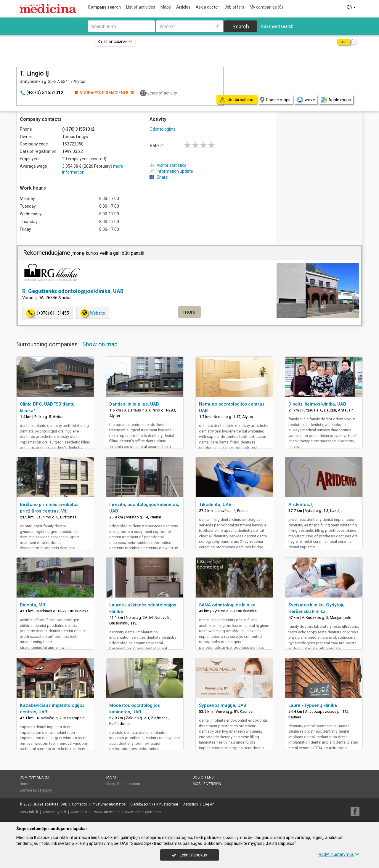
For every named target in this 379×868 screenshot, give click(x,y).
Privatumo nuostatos (109, 804)
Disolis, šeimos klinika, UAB (317, 404)
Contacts (80, 804)
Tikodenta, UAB (215, 505)
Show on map (100, 344)
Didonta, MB (33, 605)
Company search (104, 7)
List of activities (141, 7)
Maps (166, 7)
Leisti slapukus (189, 855)
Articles (183, 7)
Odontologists (163, 129)
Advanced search (277, 26)
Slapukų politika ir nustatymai (154, 804)
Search (241, 27)
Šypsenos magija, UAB (223, 705)
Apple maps (336, 100)
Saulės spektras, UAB (50, 804)
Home (24, 784)
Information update (171, 171)
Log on (208, 804)
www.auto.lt (80, 812)
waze (306, 100)
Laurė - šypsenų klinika (313, 705)
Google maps (275, 100)
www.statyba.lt (54, 812)
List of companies (115, 42)
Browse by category (36, 790)
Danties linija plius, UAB (134, 404)
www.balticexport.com (143, 812)
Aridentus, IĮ (301, 505)
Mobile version (207, 784)
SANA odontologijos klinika (227, 605)
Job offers (234, 7)
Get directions (129, 784)
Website (93, 313)
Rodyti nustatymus (339, 854)
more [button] (189, 312)
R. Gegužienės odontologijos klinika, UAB (73, 291)
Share (159, 177)
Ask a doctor (207, 7)
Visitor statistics (168, 165)
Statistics (190, 804)
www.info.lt (29, 812)
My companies (266, 7)
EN (352, 7)
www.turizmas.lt (107, 812)
